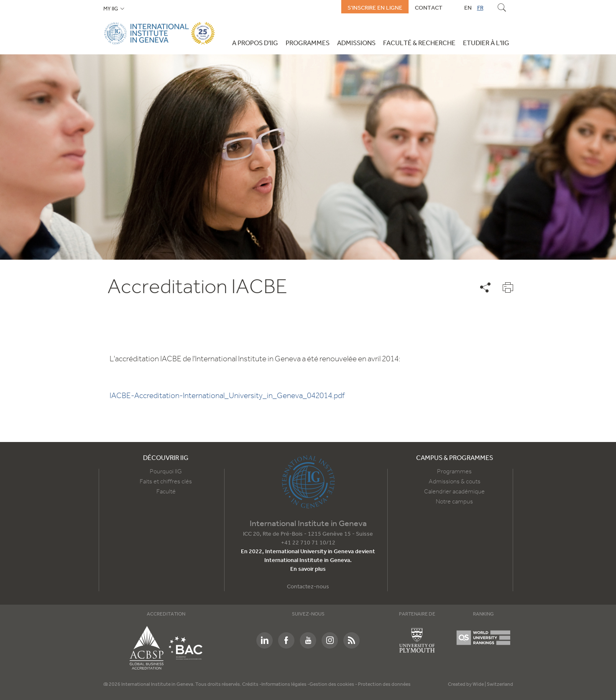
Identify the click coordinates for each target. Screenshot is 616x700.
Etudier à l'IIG (486, 43)
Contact (429, 8)
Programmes (308, 43)
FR (480, 8)
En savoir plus (308, 569)
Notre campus (454, 502)
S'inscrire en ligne (375, 8)
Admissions (356, 43)
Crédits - (252, 685)
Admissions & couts (455, 482)
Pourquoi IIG (166, 472)
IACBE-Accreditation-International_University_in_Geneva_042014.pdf (227, 396)
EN (468, 8)
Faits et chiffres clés (166, 482)
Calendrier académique (454, 492)
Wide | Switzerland (493, 685)
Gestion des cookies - (334, 685)
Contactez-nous (308, 587)
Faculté (166, 492)
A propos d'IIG (255, 43)
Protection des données (384, 685)
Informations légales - (285, 685)
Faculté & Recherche (419, 43)
